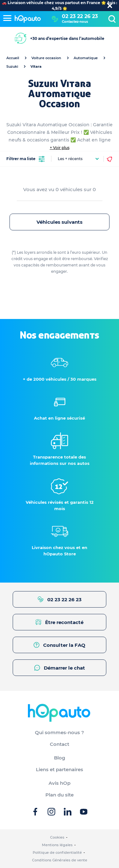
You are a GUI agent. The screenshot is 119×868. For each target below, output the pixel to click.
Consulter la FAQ (60, 645)
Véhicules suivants (60, 222)
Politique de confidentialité (57, 852)
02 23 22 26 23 (80, 16)
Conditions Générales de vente (60, 860)
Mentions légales (57, 845)
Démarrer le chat (60, 668)
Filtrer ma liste (26, 159)
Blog (60, 758)
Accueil (13, 58)
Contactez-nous (75, 22)
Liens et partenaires (60, 769)
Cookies (57, 837)
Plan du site (60, 795)
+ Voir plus (60, 148)
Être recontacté (60, 622)
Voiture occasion (46, 58)
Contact (60, 744)
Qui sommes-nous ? (60, 732)
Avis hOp (60, 783)
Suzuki (12, 66)
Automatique (86, 58)
